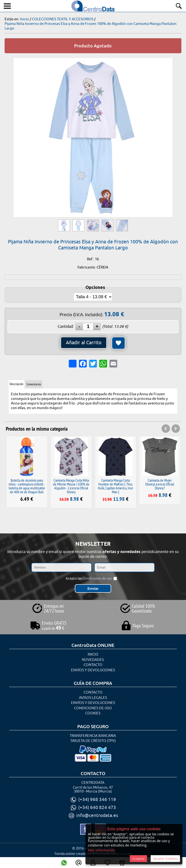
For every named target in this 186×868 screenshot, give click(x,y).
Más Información (101, 850)
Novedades (93, 660)
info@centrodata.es (97, 816)
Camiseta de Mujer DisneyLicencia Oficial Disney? (160, 484)
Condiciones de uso (97, 579)
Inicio (93, 655)
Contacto (93, 665)
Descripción (16, 384)
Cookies (93, 713)
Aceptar (138, 859)
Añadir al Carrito (84, 343)
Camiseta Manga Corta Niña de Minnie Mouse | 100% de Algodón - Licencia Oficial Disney (71, 486)
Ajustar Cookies (165, 859)
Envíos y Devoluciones (93, 670)
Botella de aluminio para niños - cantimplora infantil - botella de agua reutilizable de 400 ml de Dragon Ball (27, 486)
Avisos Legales (93, 698)
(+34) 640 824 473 (97, 808)
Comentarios (34, 384)
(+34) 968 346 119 (97, 800)
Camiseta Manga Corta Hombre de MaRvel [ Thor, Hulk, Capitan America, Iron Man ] (115, 486)
